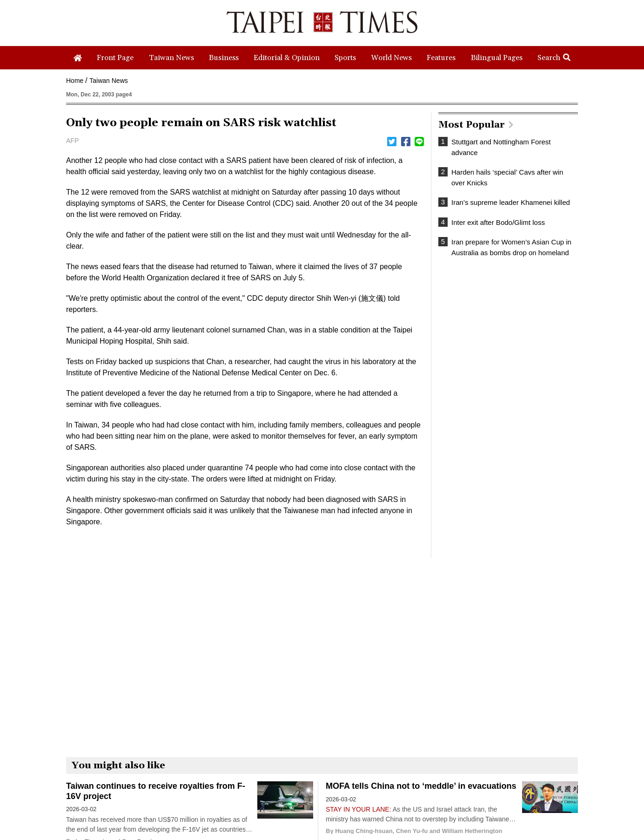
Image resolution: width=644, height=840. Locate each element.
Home (75, 81)
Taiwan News (108, 81)
